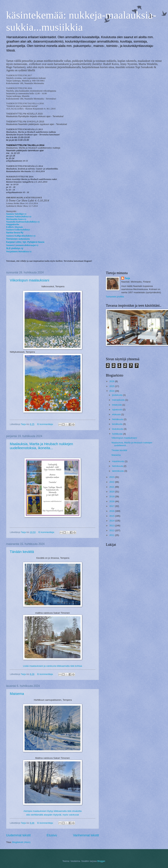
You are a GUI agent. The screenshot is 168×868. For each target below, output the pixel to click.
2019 (112, 496)
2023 (112, 477)
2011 (112, 535)
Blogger (101, 861)
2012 (112, 530)
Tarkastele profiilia (115, 297)
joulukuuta (117, 395)
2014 (112, 521)
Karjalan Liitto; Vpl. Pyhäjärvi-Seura (25, 242)
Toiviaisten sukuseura (18, 239)
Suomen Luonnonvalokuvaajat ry (22, 245)
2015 (112, 516)
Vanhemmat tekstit (86, 835)
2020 (112, 492)
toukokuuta (118, 429)
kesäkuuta (117, 424)
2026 (112, 381)
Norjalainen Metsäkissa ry (19, 252)
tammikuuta (118, 471)
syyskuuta (117, 409)
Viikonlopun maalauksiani (29, 280)
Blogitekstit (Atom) (21, 842)
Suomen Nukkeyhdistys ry (19, 217)
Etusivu (52, 835)
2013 (112, 526)
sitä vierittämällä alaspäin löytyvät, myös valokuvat (52, 815)
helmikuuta (118, 466)
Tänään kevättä (22, 552)
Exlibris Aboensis (15, 227)
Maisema (17, 694)
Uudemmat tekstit (18, 835)
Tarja (127, 278)
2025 (112, 386)
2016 (112, 511)
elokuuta (117, 414)
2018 (112, 501)
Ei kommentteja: (46, 424)
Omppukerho (13, 224)
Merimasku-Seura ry (16, 219)
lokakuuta (117, 405)
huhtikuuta (118, 434)
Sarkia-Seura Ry (15, 233)
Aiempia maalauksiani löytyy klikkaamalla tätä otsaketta (52, 811)
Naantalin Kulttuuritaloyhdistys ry (23, 222)
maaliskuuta (118, 461)
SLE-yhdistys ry (15, 248)
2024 (112, 391)
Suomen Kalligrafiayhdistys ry (21, 236)
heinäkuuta (118, 419)
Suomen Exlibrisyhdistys (18, 230)
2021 (112, 487)
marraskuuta (119, 400)
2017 (112, 506)
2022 (112, 482)
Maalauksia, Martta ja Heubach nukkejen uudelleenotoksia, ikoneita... (41, 446)
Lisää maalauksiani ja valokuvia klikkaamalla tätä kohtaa (52, 666)
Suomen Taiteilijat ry (16, 214)
